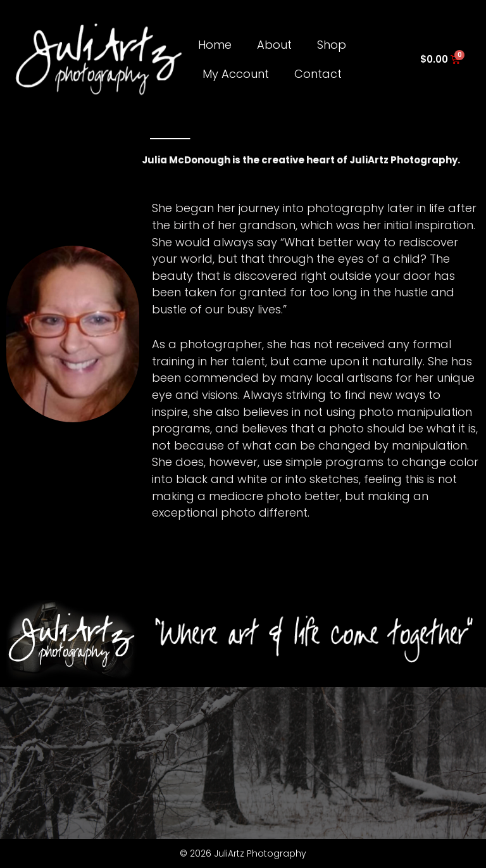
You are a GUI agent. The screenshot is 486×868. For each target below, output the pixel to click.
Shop (332, 45)
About (274, 45)
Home (215, 45)
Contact (318, 74)
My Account (236, 74)
